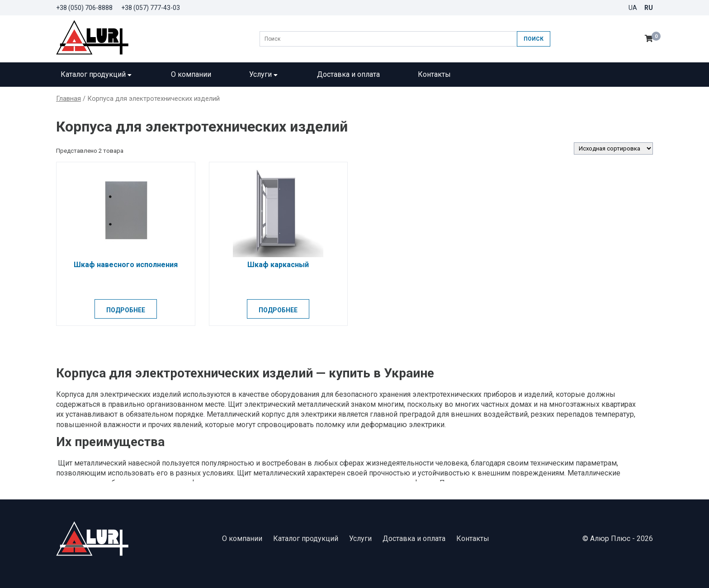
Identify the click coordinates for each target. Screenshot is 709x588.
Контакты (434, 74)
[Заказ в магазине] (613, 148)
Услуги (264, 74)
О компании (191, 74)
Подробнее (126, 310)
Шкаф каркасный (278, 265)
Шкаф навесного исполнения (126, 265)
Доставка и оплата (348, 74)
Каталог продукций (97, 74)
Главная (69, 99)
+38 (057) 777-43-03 (151, 8)
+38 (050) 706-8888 (84, 8)
